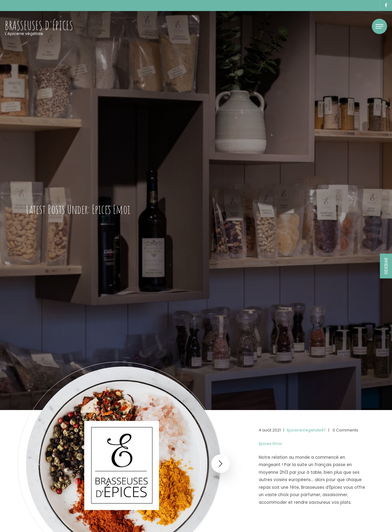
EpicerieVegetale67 (306, 430)
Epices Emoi (270, 444)
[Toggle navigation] (379, 26)
